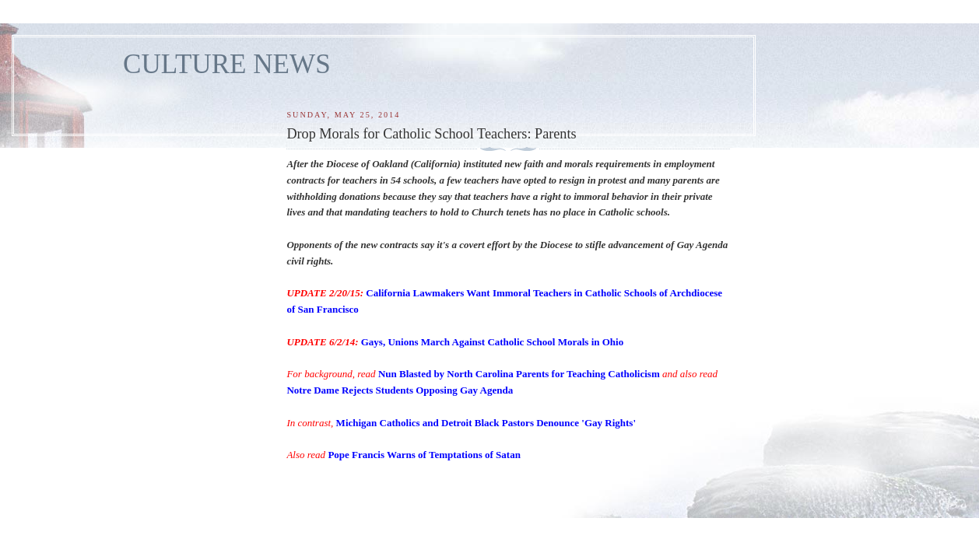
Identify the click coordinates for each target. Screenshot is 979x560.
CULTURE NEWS (227, 64)
